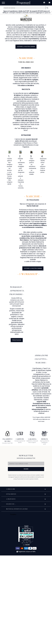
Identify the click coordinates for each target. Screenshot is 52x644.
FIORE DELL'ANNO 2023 (26, 62)
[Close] (51, 12)
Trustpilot (13, 514)
